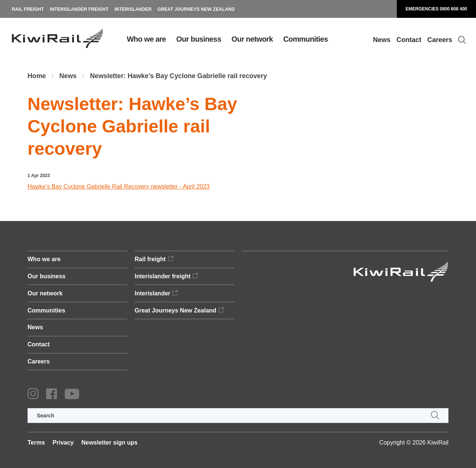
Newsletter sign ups (110, 443)
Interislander (133, 9)
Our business (199, 39)
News (382, 40)
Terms (36, 443)
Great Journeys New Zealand (196, 9)
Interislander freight (79, 9)
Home (37, 76)
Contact (409, 40)
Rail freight (28, 9)
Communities (306, 39)
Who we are (146, 39)
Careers (440, 40)
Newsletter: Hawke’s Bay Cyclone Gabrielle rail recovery (180, 76)
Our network (252, 39)
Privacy (63, 443)
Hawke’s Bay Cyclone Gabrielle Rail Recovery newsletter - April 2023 (119, 187)
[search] (238, 416)
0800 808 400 (454, 9)
